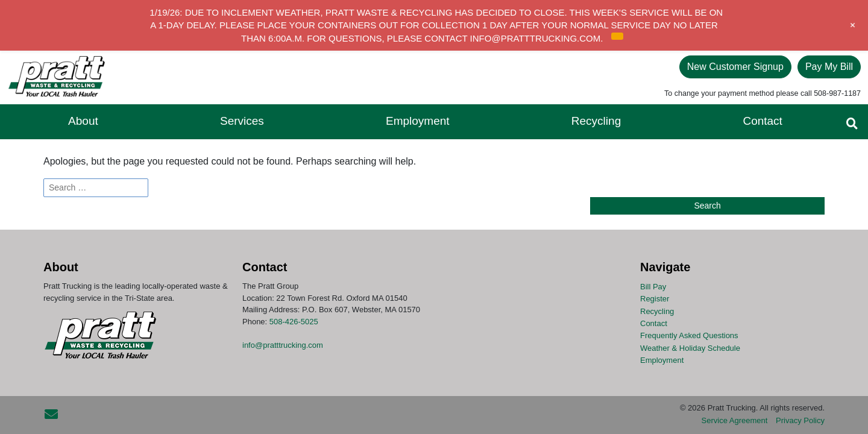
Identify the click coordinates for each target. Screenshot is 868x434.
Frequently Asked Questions (689, 335)
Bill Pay (653, 287)
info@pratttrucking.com (283, 345)
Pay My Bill (829, 67)
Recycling (657, 311)
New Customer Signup (735, 67)
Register (655, 299)
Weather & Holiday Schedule (690, 348)
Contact (654, 323)
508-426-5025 (294, 322)
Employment (662, 360)
